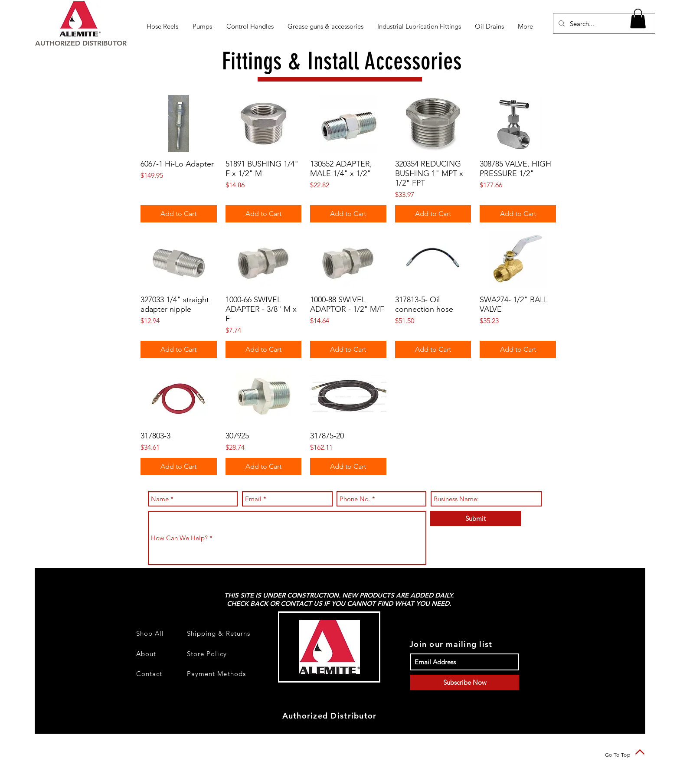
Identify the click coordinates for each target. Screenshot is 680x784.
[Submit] (476, 518)
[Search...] (603, 23)
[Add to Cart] (179, 214)
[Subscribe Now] (465, 683)
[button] (163, 26)
